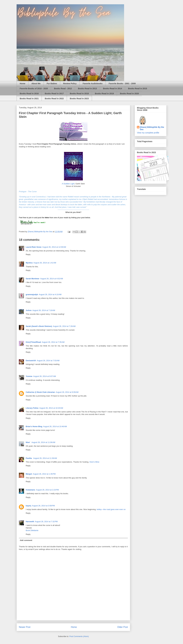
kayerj (28, 506)
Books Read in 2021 (29, 99)
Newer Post (25, 627)
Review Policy (70, 84)
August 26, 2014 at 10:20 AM (51, 408)
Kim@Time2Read (33, 342)
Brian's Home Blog (34, 426)
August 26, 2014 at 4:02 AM (52, 279)
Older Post (123, 627)
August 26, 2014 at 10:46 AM (55, 426)
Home (23, 84)
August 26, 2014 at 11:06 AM (43, 442)
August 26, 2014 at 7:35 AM (53, 342)
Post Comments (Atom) (79, 636)
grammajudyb (32, 294)
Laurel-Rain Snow (34, 247)
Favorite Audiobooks (93, 84)
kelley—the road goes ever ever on (111, 509)
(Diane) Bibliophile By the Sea (152, 128)
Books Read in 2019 (104, 94)
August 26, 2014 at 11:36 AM (45, 458)
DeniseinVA (31, 361)
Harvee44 (30, 522)
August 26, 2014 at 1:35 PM (44, 474)
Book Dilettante (32, 530)
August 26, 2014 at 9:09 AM (67, 392)
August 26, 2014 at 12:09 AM (54, 247)
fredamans (30, 490)
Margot (29, 474)
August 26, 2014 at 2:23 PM (47, 490)
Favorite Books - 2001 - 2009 (122, 84)
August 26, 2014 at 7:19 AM (44, 310)
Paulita (29, 458)
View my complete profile (148, 133)
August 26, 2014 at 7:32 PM (46, 522)
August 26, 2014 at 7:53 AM (48, 361)
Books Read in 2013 (87, 89)
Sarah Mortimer (33, 279)
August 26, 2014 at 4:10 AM (50, 294)
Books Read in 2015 (138, 89)
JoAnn (29, 310)
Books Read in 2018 (79, 94)
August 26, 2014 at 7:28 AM (64, 326)
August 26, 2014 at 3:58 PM (43, 506)
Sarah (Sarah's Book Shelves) (39, 326)
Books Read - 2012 (63, 89)
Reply (28, 254)
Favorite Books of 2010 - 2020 (34, 89)
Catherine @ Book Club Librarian (40, 392)
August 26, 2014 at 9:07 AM (45, 376)
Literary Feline (32, 408)
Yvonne (29, 376)
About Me (36, 84)
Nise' (28, 442)
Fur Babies (52, 84)
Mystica (29, 263)
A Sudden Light (68, 184)
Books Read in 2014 (113, 89)
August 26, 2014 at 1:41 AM (45, 263)
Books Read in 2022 (54, 99)
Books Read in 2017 (54, 94)
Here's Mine (94, 462)
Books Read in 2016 (29, 94)
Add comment (26, 540)
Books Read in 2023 (79, 99)
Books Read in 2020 (129, 94)
